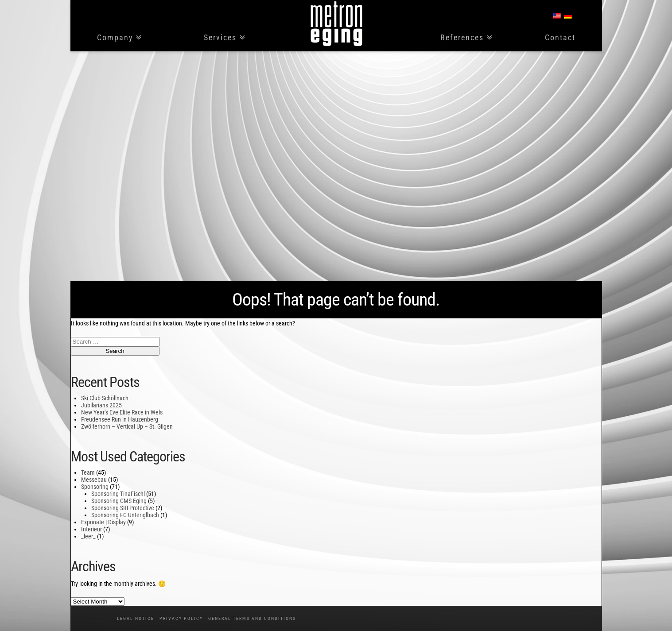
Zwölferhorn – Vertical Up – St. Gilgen (127, 426)
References (462, 38)
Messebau (94, 480)
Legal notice (136, 618)
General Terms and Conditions (252, 618)
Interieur (91, 529)
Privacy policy (181, 618)
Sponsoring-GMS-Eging (119, 501)
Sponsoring (95, 487)
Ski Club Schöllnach (105, 398)
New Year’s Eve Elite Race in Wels (122, 412)
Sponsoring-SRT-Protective (123, 508)
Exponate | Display (103, 522)
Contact (560, 38)
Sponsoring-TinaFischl (118, 494)
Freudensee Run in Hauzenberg (120, 419)
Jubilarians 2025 (101, 405)
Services (220, 38)
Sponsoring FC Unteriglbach (125, 515)
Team (88, 472)
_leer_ (88, 536)
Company (115, 38)
